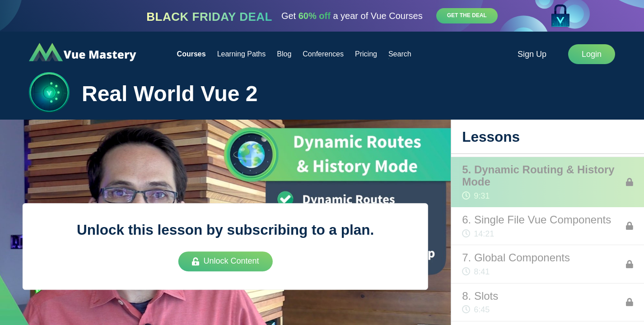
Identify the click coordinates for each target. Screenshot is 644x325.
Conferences (323, 54)
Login (592, 54)
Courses (191, 54)
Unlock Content (226, 261)
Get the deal (467, 15)
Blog (284, 54)
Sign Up (532, 54)
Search (400, 54)
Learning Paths (242, 54)
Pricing (366, 54)
